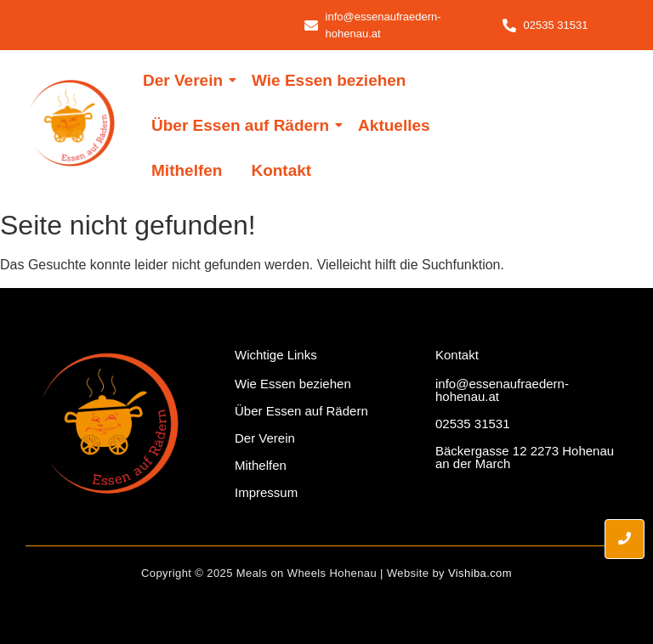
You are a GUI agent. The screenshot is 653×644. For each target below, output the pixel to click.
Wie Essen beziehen (329, 80)
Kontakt (281, 170)
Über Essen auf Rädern (243, 125)
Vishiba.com (480, 573)
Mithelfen (187, 170)
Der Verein (186, 80)
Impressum (266, 492)
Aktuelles (394, 125)
